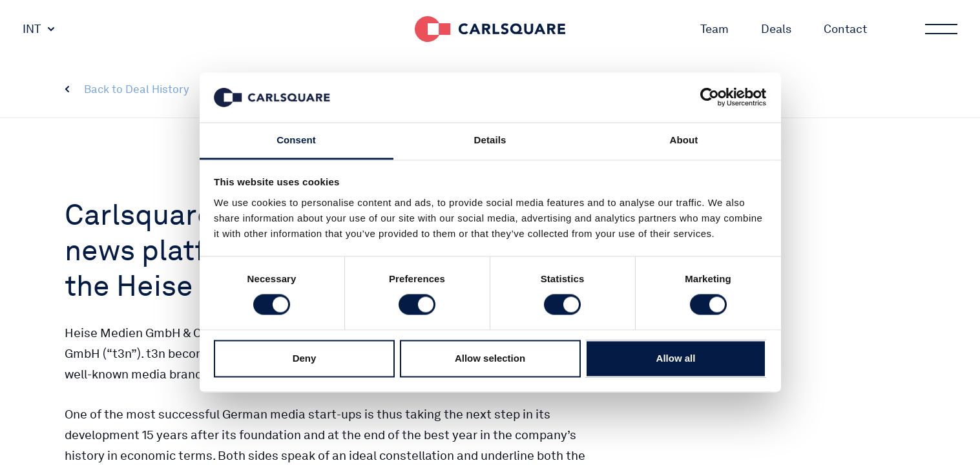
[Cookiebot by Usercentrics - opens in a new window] (710, 98)
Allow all (676, 358)
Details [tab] (490, 140)
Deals (776, 29)
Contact (845, 29)
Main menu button (940, 29)
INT (32, 29)
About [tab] (684, 140)
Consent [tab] (296, 140)
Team (714, 29)
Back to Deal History (137, 89)
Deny (305, 358)
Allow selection (490, 358)
